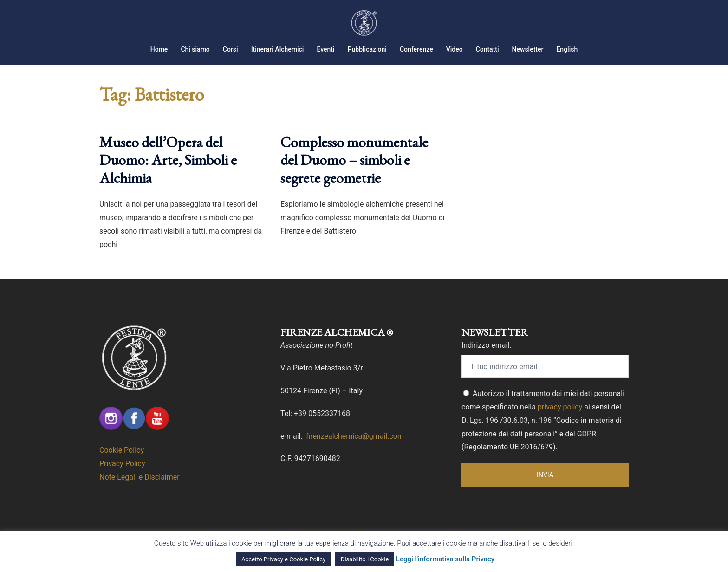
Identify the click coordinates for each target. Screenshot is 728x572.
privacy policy (560, 407)
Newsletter (528, 49)
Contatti (487, 49)
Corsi (231, 49)
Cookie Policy (122, 450)
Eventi (325, 49)
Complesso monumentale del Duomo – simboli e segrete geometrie (354, 160)
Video (455, 49)
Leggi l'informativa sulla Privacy (445, 559)
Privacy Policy (122, 464)
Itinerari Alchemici (278, 49)
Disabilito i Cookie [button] (365, 559)
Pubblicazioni (367, 49)
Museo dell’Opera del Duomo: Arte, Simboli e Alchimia (168, 160)
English (567, 49)
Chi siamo (195, 49)
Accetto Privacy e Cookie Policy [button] (283, 559)
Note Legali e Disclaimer (140, 477)
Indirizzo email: (486, 345)
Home (159, 49)
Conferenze (416, 49)
